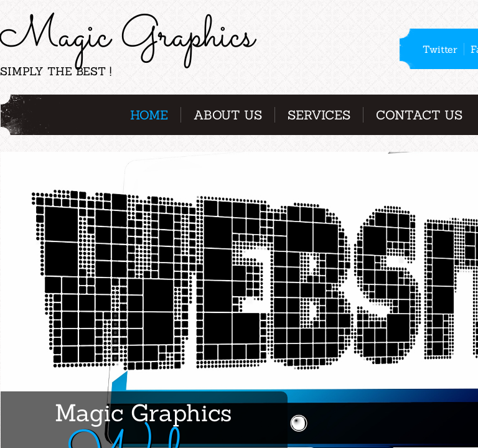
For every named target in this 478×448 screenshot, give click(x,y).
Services (319, 115)
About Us (228, 115)
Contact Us (419, 115)
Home (149, 115)
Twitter (440, 49)
